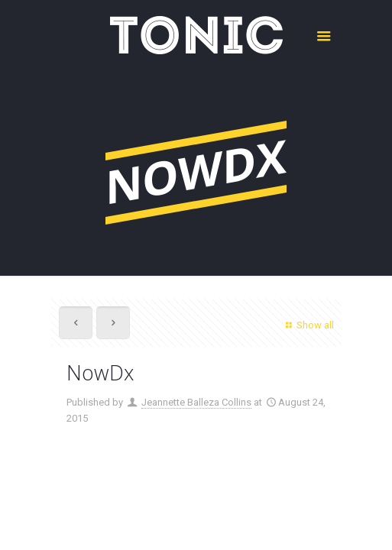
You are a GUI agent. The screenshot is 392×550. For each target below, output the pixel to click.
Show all (308, 325)
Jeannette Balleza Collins (196, 402)
